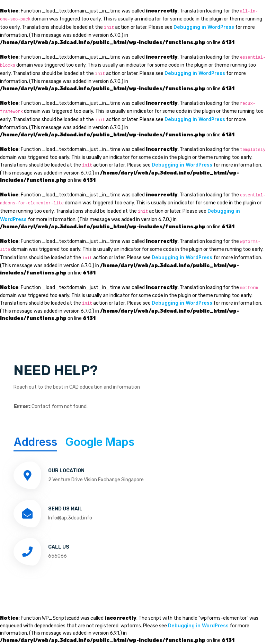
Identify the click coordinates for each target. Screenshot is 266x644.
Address (35, 442)
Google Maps (100, 442)
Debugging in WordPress (204, 27)
